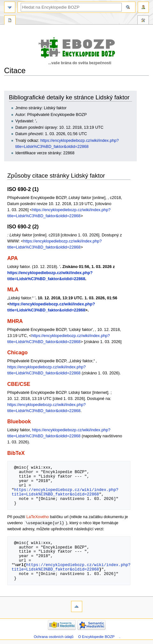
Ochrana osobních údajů (54, 637)
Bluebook (19, 421)
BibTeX (16, 453)
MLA (13, 289)
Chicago (18, 352)
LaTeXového (38, 517)
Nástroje (143, 21)
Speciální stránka (10, 21)
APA (13, 258)
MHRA (15, 321)
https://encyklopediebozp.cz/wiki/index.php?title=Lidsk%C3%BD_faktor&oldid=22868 (65, 492)
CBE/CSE (19, 384)
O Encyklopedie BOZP (96, 637)
